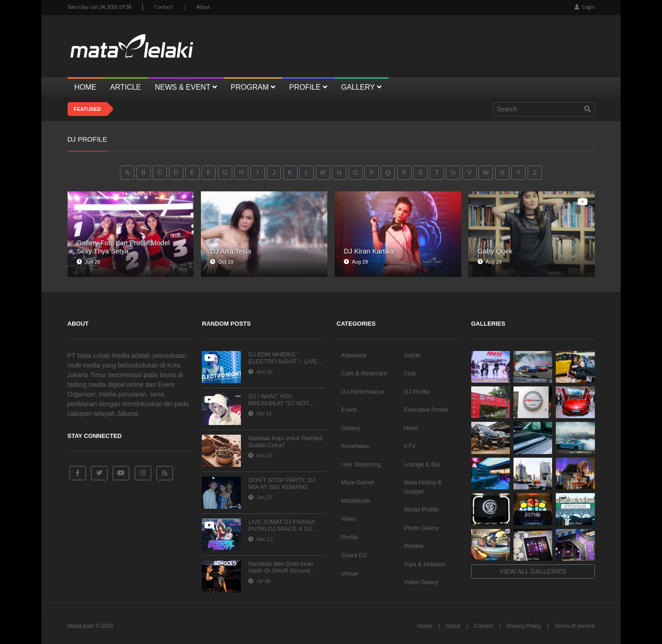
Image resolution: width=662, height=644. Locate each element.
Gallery (351, 428)
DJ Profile (417, 392)
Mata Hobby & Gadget (422, 487)
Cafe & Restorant (364, 373)
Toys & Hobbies (424, 564)
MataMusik (356, 501)
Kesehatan (355, 446)
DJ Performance (363, 392)
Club (410, 373)
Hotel (411, 428)
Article (412, 355)
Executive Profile (426, 410)
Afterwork (354, 355)
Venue (350, 573)
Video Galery (421, 582)
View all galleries (533, 571)
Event (349, 410)
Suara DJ (354, 555)
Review (414, 546)
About (203, 7)
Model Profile (421, 509)
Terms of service (574, 626)
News (349, 519)
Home (425, 626)
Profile (350, 537)
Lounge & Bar (422, 464)
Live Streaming (361, 464)
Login (585, 7)
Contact (163, 7)
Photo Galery (421, 528)
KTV (409, 446)
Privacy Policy (524, 626)
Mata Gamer (358, 482)
